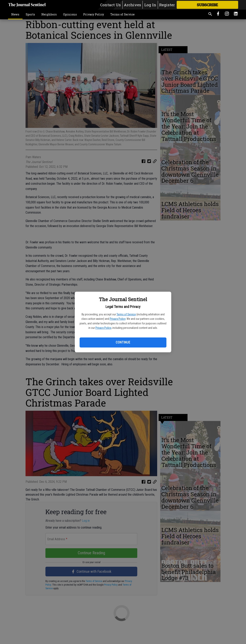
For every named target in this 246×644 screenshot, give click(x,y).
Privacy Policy (118, 319)
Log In (150, 5)
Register (167, 5)
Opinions (70, 14)
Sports (30, 14)
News (15, 14)
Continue (123, 342)
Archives (132, 5)
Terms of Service (126, 314)
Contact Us (110, 5)
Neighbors (49, 14)
